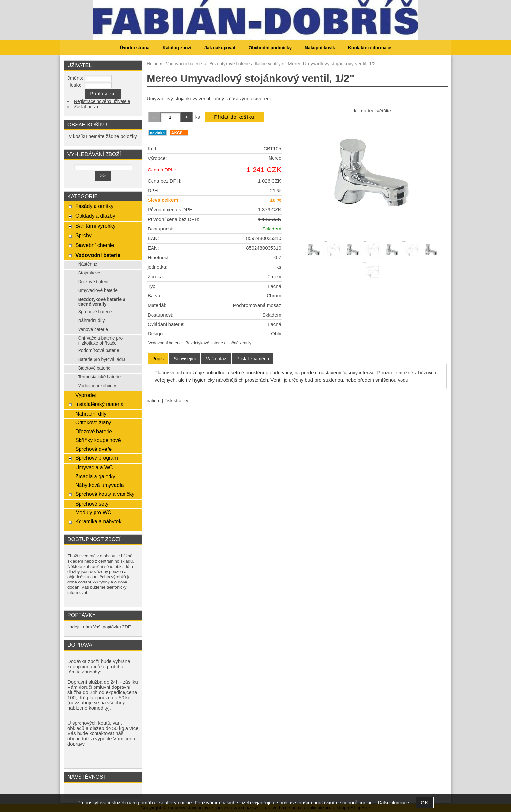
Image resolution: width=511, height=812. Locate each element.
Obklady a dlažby (95, 216)
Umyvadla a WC (94, 467)
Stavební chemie (95, 245)
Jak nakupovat (220, 48)
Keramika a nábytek (98, 521)
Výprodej (86, 395)
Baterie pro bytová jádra (102, 359)
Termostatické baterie (99, 377)
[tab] (158, 359)
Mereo (275, 158)
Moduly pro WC (93, 512)
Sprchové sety (92, 504)
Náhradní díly (92, 321)
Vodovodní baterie (165, 343)
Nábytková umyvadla (100, 485)
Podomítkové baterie (99, 351)
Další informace (394, 803)
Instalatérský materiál (100, 404)
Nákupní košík (320, 48)
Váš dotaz (216, 359)
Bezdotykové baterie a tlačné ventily (218, 343)
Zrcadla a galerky (95, 476)
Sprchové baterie (95, 312)
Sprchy (83, 235)
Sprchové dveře (94, 449)
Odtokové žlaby (93, 422)
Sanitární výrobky (95, 226)
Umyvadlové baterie (98, 291)
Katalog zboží (177, 48)
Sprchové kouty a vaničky (105, 494)
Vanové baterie (93, 329)
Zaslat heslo (86, 107)
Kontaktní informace (370, 48)
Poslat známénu (253, 359)
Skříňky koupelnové (98, 440)
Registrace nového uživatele (102, 102)
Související (185, 359)
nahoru (154, 401)
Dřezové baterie (94, 282)
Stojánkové (89, 273)
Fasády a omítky (95, 206)
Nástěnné (88, 264)
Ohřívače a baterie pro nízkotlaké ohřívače (101, 341)
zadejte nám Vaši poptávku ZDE (99, 627)
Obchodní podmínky (270, 48)
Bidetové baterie (94, 368)
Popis (158, 359)
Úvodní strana (134, 48)
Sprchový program (97, 458)
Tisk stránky (176, 401)
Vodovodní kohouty (97, 386)
